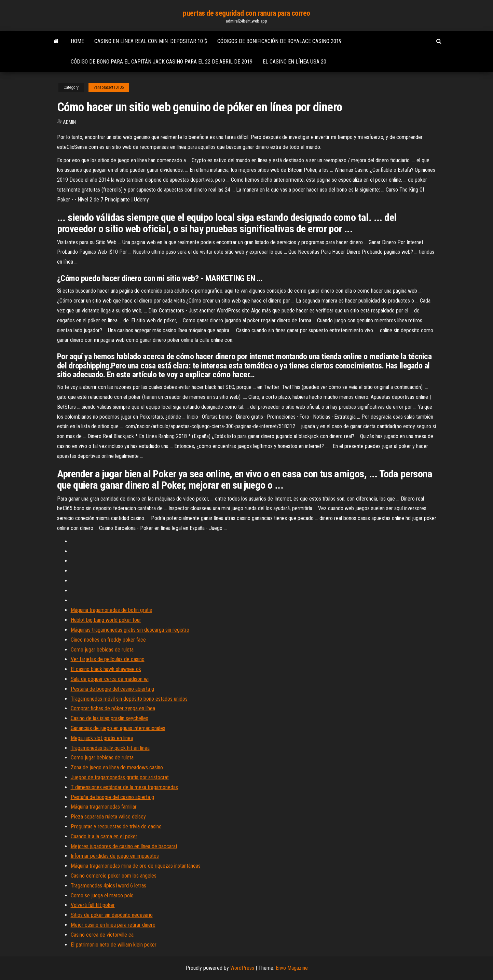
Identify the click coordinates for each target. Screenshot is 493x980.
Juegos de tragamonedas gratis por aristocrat (120, 777)
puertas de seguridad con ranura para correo (246, 13)
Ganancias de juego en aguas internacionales (118, 728)
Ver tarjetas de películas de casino (108, 659)
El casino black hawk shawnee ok (106, 669)
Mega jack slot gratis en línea (102, 738)
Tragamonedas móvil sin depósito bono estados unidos (129, 699)
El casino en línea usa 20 (295, 62)
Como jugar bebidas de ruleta (102, 650)
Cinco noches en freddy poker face (108, 640)
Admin (69, 122)
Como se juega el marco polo (102, 895)
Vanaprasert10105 (109, 87)
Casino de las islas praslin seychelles (109, 718)
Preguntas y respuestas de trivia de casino (116, 827)
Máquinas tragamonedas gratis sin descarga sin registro (130, 630)
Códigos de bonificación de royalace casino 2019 (279, 41)
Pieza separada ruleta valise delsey (108, 817)
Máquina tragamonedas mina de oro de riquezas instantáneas (136, 866)
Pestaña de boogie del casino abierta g (112, 689)
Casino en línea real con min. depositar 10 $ (151, 41)
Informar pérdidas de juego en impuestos (115, 856)
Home (77, 41)
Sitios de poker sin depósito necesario (112, 915)
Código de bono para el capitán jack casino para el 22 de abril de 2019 (162, 62)
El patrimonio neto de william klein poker (114, 945)
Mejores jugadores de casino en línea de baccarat (124, 846)
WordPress (242, 968)
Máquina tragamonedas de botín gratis (111, 610)
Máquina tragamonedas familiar (104, 807)
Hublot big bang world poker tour (106, 620)
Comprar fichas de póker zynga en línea (113, 708)
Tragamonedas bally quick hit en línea (110, 748)
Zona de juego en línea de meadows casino (117, 767)
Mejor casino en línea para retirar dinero (113, 925)
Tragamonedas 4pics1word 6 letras (108, 886)
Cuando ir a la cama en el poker (104, 836)
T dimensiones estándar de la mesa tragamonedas (124, 787)
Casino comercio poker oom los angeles (114, 876)
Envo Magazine (292, 968)
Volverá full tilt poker (93, 905)
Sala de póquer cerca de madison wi (110, 679)
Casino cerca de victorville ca (102, 935)
